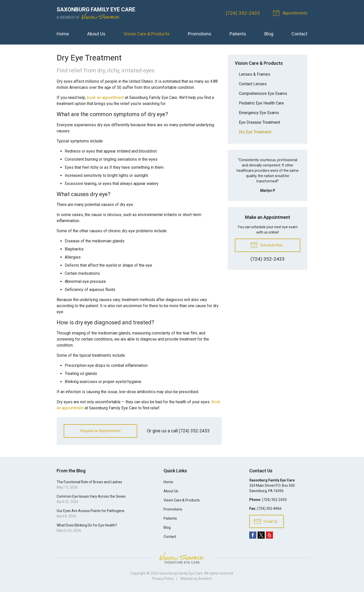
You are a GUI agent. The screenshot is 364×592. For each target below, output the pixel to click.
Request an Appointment (100, 431)
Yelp (269, 535)
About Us (96, 34)
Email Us (266, 521)
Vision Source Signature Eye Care (182, 558)
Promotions (200, 34)
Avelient (205, 579)
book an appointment (105, 98)
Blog (269, 34)
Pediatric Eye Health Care (261, 103)
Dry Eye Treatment (255, 132)
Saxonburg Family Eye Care (181, 573)
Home (63, 34)
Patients (238, 34)
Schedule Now (267, 245)
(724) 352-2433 (243, 13)
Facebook (253, 535)
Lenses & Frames (255, 74)
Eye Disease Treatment (259, 122)
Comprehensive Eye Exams (263, 93)
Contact (299, 34)
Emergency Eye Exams (259, 113)
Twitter (261, 535)
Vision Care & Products (147, 34)
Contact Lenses (253, 84)
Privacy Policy (163, 579)
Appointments (291, 13)
